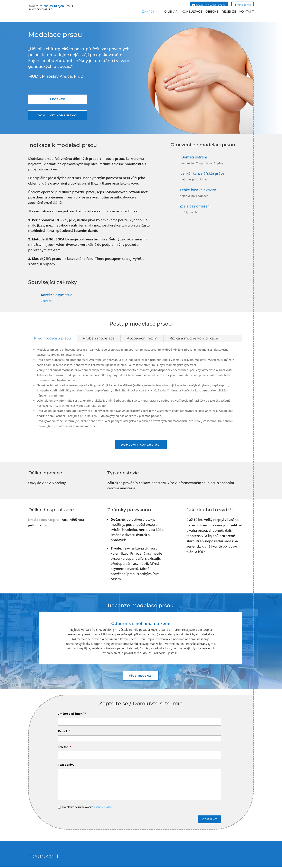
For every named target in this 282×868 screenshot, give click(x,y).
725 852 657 (244, 5)
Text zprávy (66, 766)
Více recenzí (141, 677)
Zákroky (150, 11)
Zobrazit (46, 301)
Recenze (229, 11)
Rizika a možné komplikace (194, 338)
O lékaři (171, 11)
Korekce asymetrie (57, 295)
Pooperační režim (142, 338)
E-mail (64, 733)
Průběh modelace (99, 338)
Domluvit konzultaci (210, 5)
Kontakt (247, 11)
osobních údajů (103, 808)
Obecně (212, 11)
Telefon (65, 748)
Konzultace (192, 11)
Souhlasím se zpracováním (87, 808)
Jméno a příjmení (72, 715)
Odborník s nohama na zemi (141, 624)
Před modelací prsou (52, 338)
